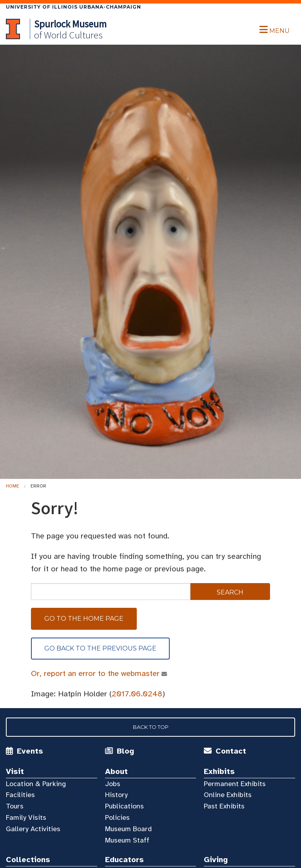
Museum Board (128, 829)
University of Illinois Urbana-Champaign (73, 7)
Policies (117, 817)
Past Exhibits (224, 806)
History (116, 795)
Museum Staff (127, 840)
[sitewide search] (111, 592)
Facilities (20, 795)
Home (13, 486)
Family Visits (26, 817)
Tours (15, 806)
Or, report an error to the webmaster (95, 673)
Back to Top (151, 727)
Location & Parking (36, 784)
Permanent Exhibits (235, 784)
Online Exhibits (228, 795)
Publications (124, 806)
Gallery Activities (33, 829)
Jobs (113, 784)
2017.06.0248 (137, 694)
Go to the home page (84, 619)
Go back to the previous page (100, 648)
